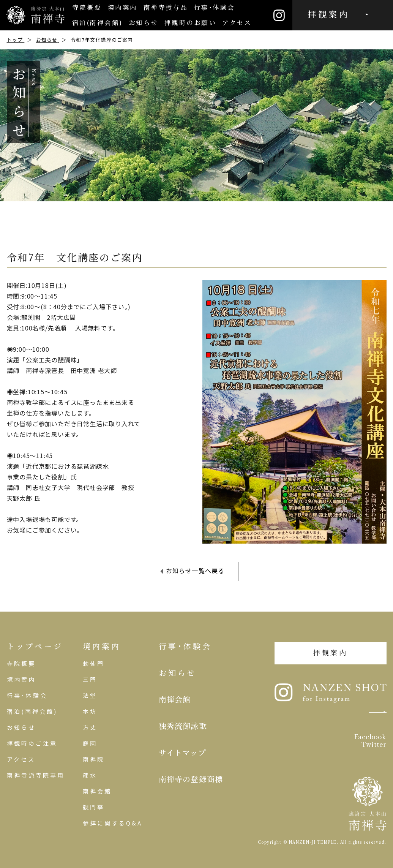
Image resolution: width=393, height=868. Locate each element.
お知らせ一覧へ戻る (195, 571)
